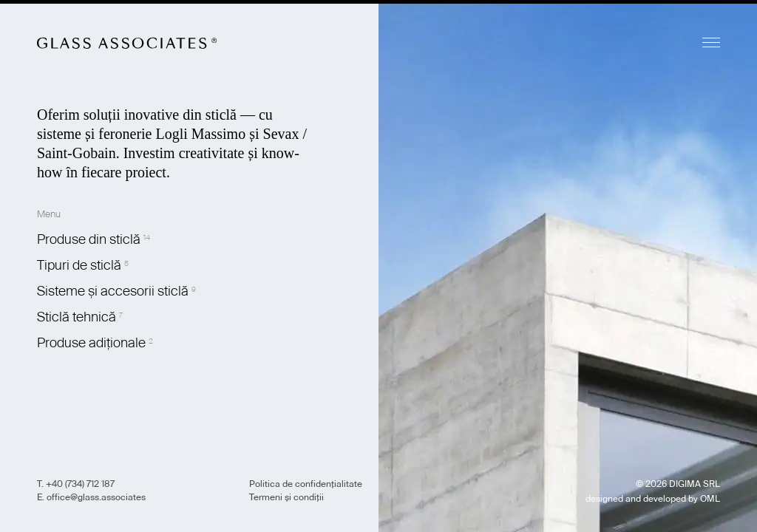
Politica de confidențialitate (306, 484)
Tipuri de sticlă (79, 265)
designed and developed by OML (653, 499)
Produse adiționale (91, 343)
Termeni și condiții (286, 497)
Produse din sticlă (89, 239)
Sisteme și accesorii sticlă (113, 291)
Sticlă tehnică (77, 317)
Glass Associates (127, 43)
